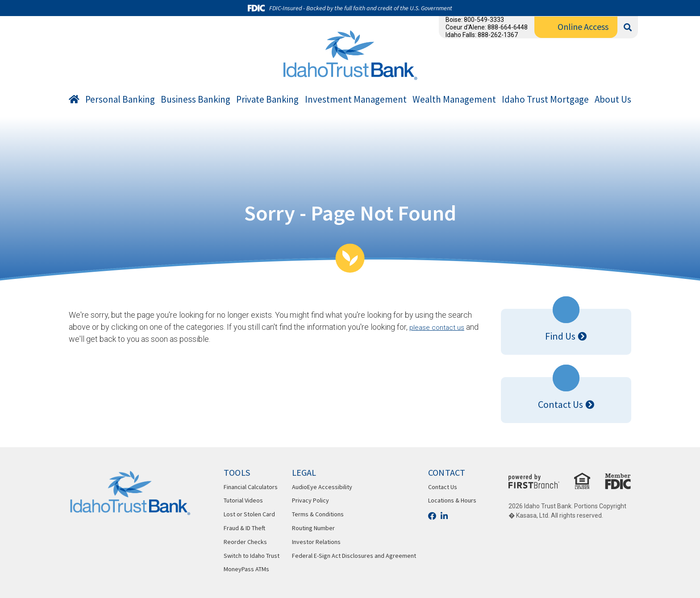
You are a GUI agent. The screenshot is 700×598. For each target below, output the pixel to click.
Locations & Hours (452, 500)
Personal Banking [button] (120, 100)
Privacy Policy (310, 500)
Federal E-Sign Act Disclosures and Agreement (354, 556)
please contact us (440, 327)
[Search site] (628, 27)
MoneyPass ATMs (246, 569)
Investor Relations (316, 542)
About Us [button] (613, 100)
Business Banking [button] (196, 100)
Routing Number (313, 528)
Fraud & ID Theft (244, 528)
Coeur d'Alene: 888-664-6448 (487, 27)
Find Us (560, 336)
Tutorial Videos (243, 500)
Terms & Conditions (318, 514)
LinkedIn (444, 516)
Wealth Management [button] (454, 100)
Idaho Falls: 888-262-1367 (482, 35)
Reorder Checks (245, 542)
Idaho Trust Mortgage (545, 100)
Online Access (583, 27)
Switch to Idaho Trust (252, 556)
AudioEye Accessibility (322, 487)
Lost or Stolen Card (249, 514)
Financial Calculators (251, 487)
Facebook (432, 516)
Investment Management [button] (356, 100)
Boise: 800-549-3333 (475, 20)
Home (74, 101)
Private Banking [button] (267, 100)
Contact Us (560, 404)
